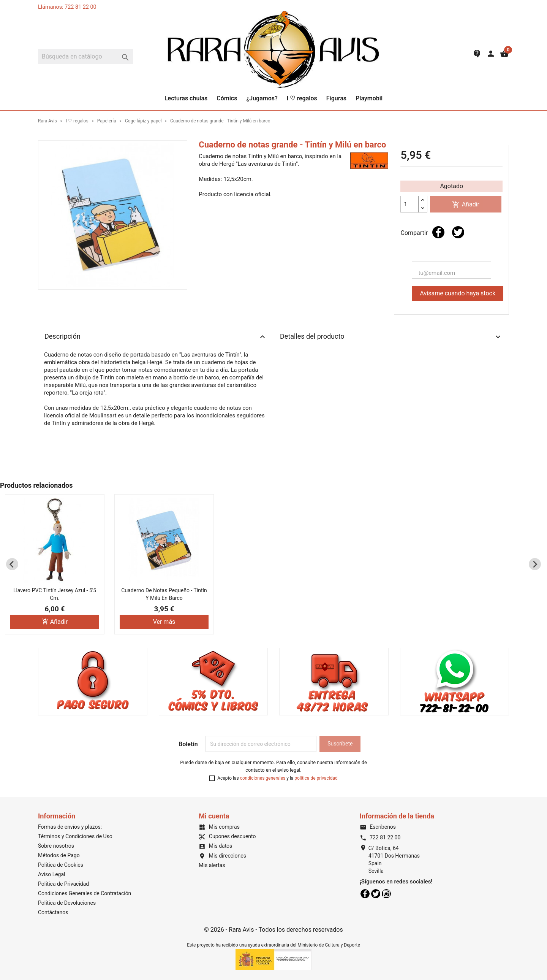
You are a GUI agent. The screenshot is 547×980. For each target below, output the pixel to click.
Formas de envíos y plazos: (70, 827)
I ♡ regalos (302, 98)
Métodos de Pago (59, 855)
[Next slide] (535, 564)
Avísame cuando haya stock (458, 293)
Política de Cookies (61, 865)
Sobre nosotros (56, 846)
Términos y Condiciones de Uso (75, 836)
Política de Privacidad (63, 884)
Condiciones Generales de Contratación (85, 893)
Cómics (227, 98)
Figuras (336, 98)
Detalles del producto (391, 337)
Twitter (376, 894)
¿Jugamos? (262, 98)
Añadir (466, 205)
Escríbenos (378, 827)
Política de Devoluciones (67, 903)
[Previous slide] (12, 564)
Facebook (365, 894)
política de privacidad (316, 778)
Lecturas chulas (186, 98)
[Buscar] (85, 57)
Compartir (438, 232)
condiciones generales (263, 778)
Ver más (164, 622)
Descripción (156, 337)
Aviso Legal (52, 874)
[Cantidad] (409, 204)
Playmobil (369, 98)
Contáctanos (53, 912)
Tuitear (458, 232)
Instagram (386, 894)
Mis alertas (212, 865)
